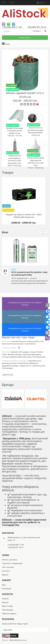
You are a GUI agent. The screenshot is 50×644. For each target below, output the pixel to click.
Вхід (4, 585)
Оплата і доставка (9, 560)
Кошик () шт (25, 38)
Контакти (6, 571)
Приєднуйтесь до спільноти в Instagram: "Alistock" (25, 304)
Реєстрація (7, 589)
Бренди (8, 385)
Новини (5, 599)
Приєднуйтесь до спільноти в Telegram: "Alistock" (25, 317)
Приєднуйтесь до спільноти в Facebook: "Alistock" (25, 330)
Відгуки (5, 575)
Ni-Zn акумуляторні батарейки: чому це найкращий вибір (29, 273)
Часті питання (8, 567)
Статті (14, 269)
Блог (5, 232)
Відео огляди (7, 606)
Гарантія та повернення (12, 563)
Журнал (5, 602)
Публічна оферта (9, 614)
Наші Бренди (7, 610)
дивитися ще (8, 375)
